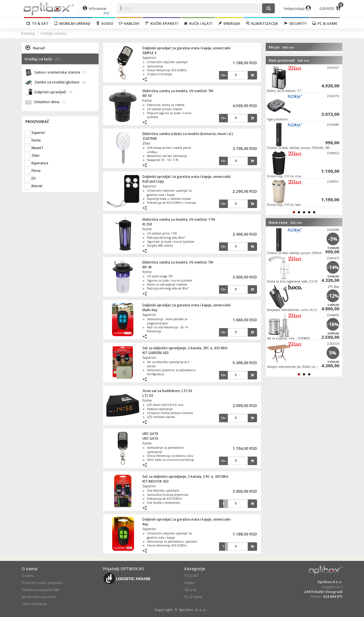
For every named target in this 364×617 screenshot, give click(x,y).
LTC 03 (148, 396)
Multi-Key (150, 310)
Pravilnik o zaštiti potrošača (42, 583)
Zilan (146, 143)
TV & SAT (37, 23)
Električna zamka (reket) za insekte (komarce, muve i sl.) (188, 134)
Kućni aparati (162, 23)
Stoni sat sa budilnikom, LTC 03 (167, 391)
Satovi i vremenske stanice (60, 73)
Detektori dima (50, 102)
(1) (64, 102)
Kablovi (129, 23)
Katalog (28, 33)
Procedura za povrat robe (41, 590)
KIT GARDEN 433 (156, 353)
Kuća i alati (198, 23)
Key (145, 524)
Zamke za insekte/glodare (60, 82)
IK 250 (147, 224)
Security (295, 23)
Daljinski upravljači (53, 92)
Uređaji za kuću (53, 33)
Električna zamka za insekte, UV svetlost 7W (178, 91)
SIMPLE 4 (149, 53)
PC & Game (325, 23)
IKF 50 (147, 96)
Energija (229, 23)
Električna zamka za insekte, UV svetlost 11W (179, 219)
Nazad (35, 48)
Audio (105, 23)
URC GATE (150, 434)
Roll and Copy (153, 181)
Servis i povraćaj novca (39, 597)
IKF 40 (147, 267)
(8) (84, 82)
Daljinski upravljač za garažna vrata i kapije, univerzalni (187, 48)
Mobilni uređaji (72, 23)
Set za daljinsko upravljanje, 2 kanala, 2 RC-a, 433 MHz (186, 476)
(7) (85, 72)
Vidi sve (288, 47)
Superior (149, 58)
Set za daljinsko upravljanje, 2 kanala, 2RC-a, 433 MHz (185, 348)
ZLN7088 (150, 139)
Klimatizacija (262, 23)
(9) (71, 92)
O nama (28, 576)
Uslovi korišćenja (34, 604)
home (147, 100)
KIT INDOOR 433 (156, 481)
